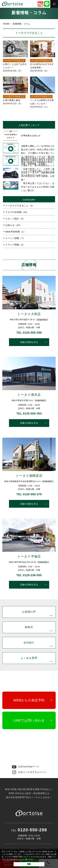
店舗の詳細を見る (29, 342)
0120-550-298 (29, 743)
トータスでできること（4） (20, 206)
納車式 (29, 627)
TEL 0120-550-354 (29, 413)
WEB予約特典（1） (16, 232)
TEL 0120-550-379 (29, 494)
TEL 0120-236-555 (29, 575)
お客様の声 (29, 612)
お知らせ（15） (14, 225)
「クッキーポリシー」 (14, 859)
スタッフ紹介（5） (15, 219)
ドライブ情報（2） (15, 245)
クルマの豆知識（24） (17, 212)
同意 (29, 864)
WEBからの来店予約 (29, 700)
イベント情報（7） (15, 238)
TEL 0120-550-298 (29, 333)
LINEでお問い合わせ (29, 720)
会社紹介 (29, 642)
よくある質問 (29, 658)
